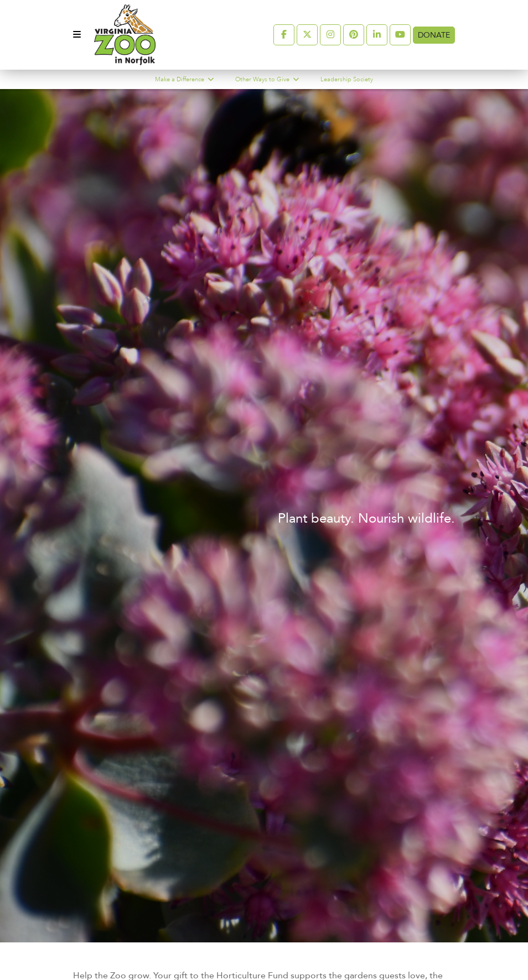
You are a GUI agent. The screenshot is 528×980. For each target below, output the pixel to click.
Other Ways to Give (263, 79)
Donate (434, 35)
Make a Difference (180, 79)
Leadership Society (347, 79)
